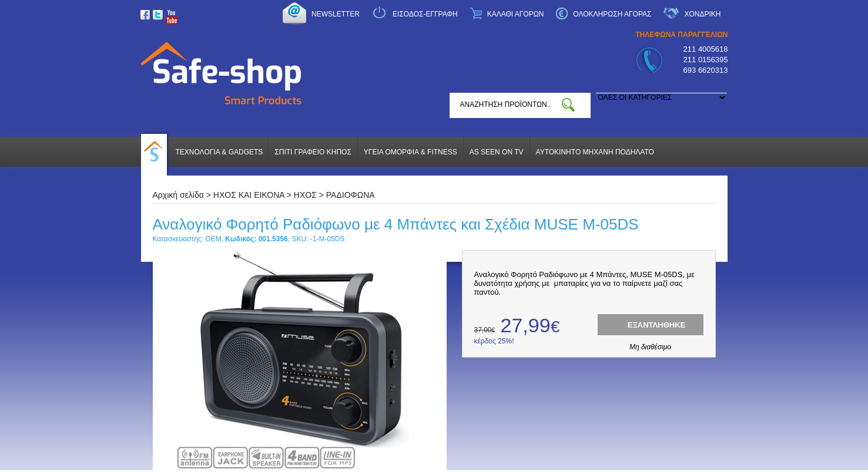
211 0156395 (706, 60)
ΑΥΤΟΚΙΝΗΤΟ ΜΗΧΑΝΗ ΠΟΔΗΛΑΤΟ (595, 152)
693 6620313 (706, 70)
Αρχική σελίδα (178, 195)
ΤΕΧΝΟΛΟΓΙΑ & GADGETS (219, 152)
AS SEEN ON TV (497, 152)
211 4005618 (706, 49)
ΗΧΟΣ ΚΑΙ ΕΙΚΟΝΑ (249, 195)
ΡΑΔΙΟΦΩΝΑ (351, 195)
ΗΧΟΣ (305, 195)
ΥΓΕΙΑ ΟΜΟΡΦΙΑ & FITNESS (410, 152)
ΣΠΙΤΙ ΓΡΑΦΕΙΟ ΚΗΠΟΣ (313, 152)
